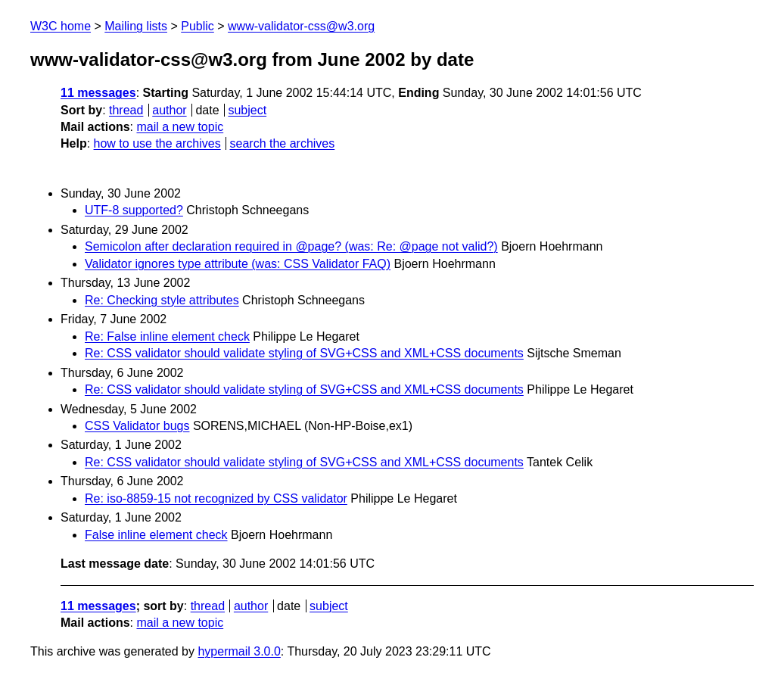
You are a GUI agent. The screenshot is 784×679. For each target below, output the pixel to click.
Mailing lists (136, 26)
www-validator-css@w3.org (301, 26)
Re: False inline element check (167, 336)
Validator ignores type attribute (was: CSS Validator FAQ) (238, 264)
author (169, 110)
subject (247, 110)
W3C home (61, 26)
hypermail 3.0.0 (239, 651)
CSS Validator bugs (137, 426)
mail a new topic (180, 127)
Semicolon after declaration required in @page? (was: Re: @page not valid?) (291, 246)
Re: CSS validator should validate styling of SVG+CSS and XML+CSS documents (304, 353)
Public (198, 26)
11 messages (98, 93)
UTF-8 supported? (134, 210)
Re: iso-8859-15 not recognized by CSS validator (216, 498)
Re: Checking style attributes (162, 300)
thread (126, 110)
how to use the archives (157, 143)
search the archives (283, 143)
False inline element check (156, 535)
